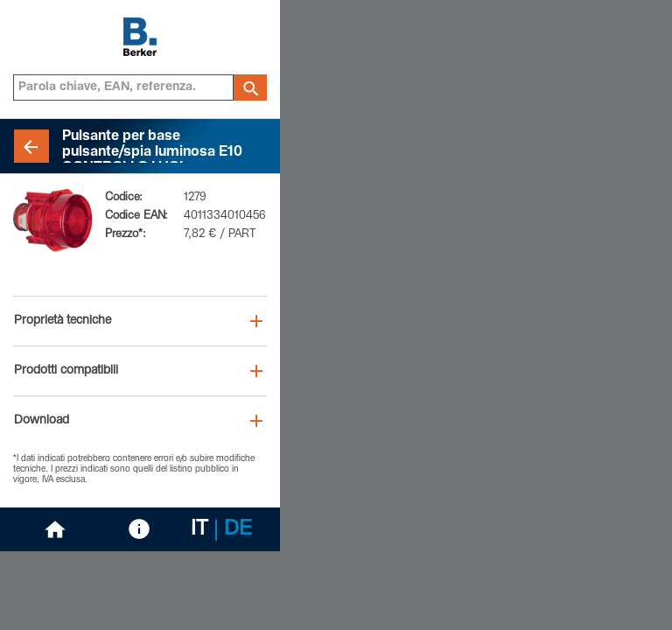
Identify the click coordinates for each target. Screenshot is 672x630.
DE (238, 530)
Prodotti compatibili (66, 371)
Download (42, 421)
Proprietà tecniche (63, 321)
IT (199, 530)
